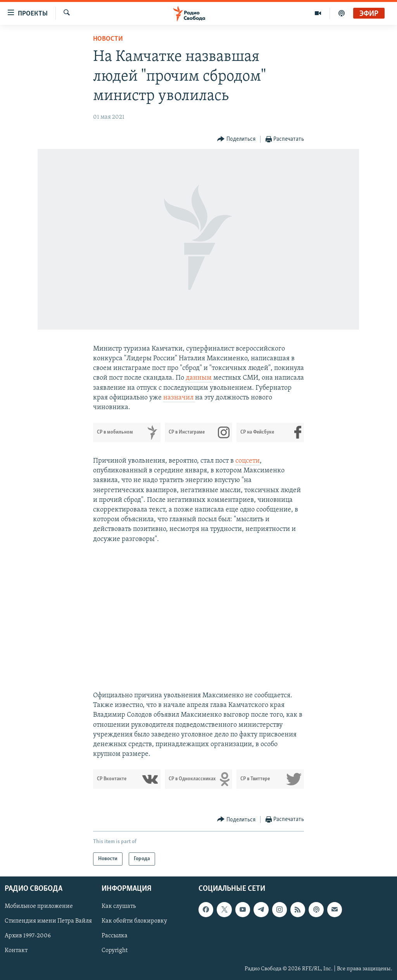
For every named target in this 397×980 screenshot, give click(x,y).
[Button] (236, 139)
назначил (179, 398)
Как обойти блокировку (134, 921)
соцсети (248, 461)
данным (199, 378)
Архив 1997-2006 (28, 936)
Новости (108, 39)
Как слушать (119, 907)
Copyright (115, 951)
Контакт (16, 951)
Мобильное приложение (39, 907)
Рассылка (115, 936)
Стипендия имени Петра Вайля (48, 921)
